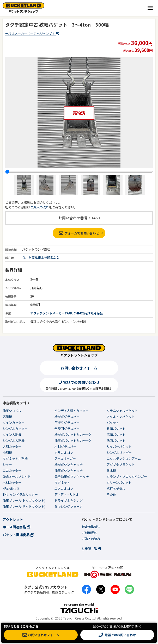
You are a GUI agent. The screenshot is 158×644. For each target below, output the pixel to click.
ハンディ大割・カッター (72, 410)
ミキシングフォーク (69, 506)
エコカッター (12, 470)
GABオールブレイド (17, 476)
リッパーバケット (119, 446)
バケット (113, 422)
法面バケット (116, 440)
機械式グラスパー (67, 416)
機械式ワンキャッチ (69, 464)
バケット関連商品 (18, 535)
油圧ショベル (12, 410)
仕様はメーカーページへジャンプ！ (32, 33)
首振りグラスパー (67, 422)
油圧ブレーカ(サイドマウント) (24, 506)
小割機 (7, 452)
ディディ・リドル (67, 494)
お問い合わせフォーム (79, 368)
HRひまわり (11, 488)
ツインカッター (14, 422)
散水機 (111, 470)
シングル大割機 (14, 440)
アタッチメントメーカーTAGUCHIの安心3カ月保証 (66, 313)
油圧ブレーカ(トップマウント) (24, 500)
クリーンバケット (119, 482)
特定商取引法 (91, 527)
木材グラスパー (65, 446)
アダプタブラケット (121, 464)
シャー (7, 464)
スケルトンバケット (121, 416)
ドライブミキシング (69, 500)
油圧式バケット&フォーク (73, 440)
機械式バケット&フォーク (73, 434)
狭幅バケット (116, 428)
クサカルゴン (64, 452)
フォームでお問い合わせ (79, 233)
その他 (111, 494)
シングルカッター (15, 428)
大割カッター (12, 446)
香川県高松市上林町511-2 (40, 257)
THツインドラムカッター (20, 494)
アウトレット (13, 519)
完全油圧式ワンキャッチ (72, 476)
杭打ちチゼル (116, 488)
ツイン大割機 (12, 434)
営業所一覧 (91, 549)
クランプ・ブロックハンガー (127, 476)
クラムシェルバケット (122, 410)
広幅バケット (116, 434)
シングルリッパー (119, 452)
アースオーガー (65, 458)
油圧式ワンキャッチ (69, 470)
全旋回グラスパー (67, 428)
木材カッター (12, 482)
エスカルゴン (64, 488)
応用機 (7, 416)
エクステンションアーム (124, 458)
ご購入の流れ (40, 207)
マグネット (62, 482)
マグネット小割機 (15, 458)
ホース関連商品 (16, 527)
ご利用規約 (89, 533)
